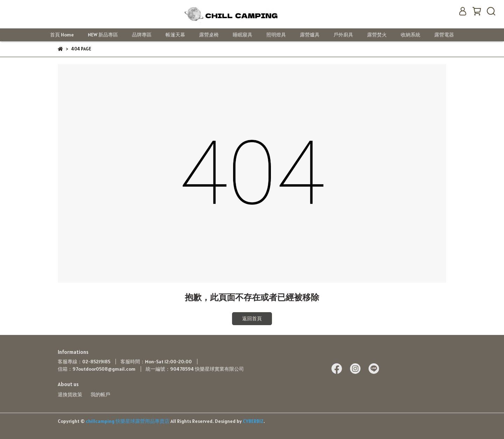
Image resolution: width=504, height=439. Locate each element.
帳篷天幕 (175, 35)
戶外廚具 (343, 35)
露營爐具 (310, 35)
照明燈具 (276, 35)
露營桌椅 (209, 35)
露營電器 (444, 35)
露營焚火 (377, 35)
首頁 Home (62, 35)
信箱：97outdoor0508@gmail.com (97, 369)
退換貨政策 (70, 395)
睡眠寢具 (243, 35)
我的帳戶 (100, 395)
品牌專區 (142, 35)
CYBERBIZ (253, 421)
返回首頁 (252, 318)
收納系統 (411, 35)
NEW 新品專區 (103, 35)
